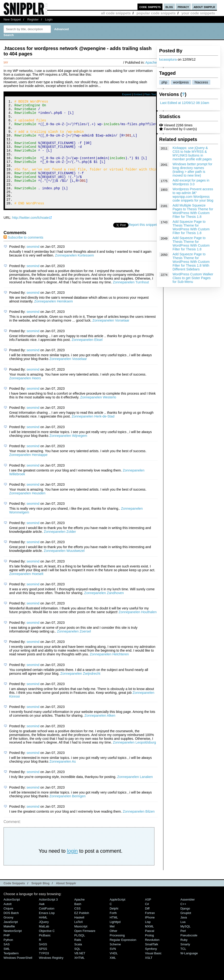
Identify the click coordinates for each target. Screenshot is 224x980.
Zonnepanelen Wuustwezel (64, 571)
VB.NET (80, 973)
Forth (113, 933)
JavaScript (11, 942)
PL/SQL (80, 955)
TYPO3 (44, 973)
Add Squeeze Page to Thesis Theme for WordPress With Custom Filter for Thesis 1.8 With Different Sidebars (191, 262)
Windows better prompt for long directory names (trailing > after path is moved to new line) (193, 170)
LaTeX (79, 942)
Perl (183, 951)
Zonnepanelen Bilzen (139, 831)
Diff (147, 928)
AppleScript (117, 919)
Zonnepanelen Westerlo (98, 417)
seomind (33, 266)
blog (169, 7)
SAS (7, 964)
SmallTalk (151, 964)
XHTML (79, 978)
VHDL (114, 973)
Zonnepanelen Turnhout (131, 302)
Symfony (151, 969)
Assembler (188, 919)
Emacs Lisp (47, 933)
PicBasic (45, 955)
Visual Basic (153, 973)
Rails (78, 960)
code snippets (150, 7)
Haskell (79, 937)
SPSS (43, 969)
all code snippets (116, 13)
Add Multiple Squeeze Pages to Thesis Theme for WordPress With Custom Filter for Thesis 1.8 (193, 211)
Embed (138, 94)
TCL (183, 969)
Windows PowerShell (18, 978)
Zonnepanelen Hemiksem (54, 321)
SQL (77, 969)
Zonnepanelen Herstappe (28, 475)
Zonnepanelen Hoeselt (26, 594)
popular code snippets (156, 13)
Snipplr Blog (40, 903)
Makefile (9, 946)
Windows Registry (51, 978)
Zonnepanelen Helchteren (109, 674)
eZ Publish (82, 933)
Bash (78, 924)
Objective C (47, 951)
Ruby (184, 960)
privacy (183, 7)
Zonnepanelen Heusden (27, 513)
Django (185, 928)
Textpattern (11, 973)
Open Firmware (85, 951)
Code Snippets (14, 903)
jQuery (44, 942)
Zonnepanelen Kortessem (74, 275)
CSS (77, 928)
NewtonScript (13, 951)
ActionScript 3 (48, 919)
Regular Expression (123, 960)
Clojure (8, 928)
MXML (149, 946)
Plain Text (150, 94)
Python (8, 960)
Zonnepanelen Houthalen (138, 632)
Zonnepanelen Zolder (60, 551)
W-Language (189, 973)
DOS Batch (11, 933)
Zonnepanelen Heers (25, 398)
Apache (151, 62)
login (72, 871)
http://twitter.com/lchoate (31, 237)
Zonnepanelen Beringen (67, 816)
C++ (183, 924)
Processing (117, 955)
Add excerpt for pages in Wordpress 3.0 (191, 182)
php (164, 82)
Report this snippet (143, 244)
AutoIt (8, 924)
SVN (113, 969)
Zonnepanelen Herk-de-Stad (93, 436)
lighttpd (115, 942)
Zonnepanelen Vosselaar (68, 379)
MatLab (44, 946)
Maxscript (81, 946)
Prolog (149, 955)
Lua (183, 942)
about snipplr (204, 7)
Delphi (114, 928)
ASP (148, 919)
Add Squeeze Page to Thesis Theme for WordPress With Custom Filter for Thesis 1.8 (191, 227)
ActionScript (12, 919)
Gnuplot (186, 933)
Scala (78, 964)
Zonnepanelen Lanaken (135, 797)
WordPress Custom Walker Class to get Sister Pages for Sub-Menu (193, 278)
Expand (127, 94)
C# (147, 924)
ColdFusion (47, 928)
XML (113, 978)
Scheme (115, 964)
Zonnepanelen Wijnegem (68, 455)
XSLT (149, 978)
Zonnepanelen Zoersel (74, 651)
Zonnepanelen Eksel (87, 360)
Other (113, 951)
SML (7, 969)
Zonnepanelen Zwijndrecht (80, 693)
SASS (43, 964)
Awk (42, 924)
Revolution (152, 960)
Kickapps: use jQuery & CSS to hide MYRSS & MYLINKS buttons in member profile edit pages (192, 153)
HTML (114, 937)
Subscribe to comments (23, 257)
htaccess (201, 82)
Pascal (150, 951)
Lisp (148, 942)
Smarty (185, 964)
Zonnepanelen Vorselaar (111, 340)
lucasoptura (168, 59)
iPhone (150, 937)
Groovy (8, 937)
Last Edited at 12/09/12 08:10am (185, 103)
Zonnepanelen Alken (100, 735)
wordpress (181, 82)
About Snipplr (66, 903)
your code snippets (198, 13)
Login (49, 19)
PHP (7, 955)
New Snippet (12, 19)
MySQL (185, 946)
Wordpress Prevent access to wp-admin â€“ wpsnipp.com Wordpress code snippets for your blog (193, 195)
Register (33, 19)
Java (184, 937)
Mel (112, 946)
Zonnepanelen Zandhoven (104, 613)
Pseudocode (189, 955)
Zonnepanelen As (62, 781)
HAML (43, 937)
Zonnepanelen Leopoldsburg (134, 762)
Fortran (150, 933)
